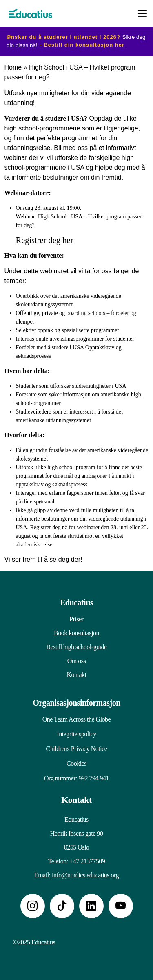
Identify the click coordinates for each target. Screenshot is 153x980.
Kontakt (76, 675)
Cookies (76, 763)
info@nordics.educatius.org (85, 875)
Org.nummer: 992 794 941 (76, 778)
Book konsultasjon (76, 633)
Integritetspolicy (76, 734)
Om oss (76, 661)
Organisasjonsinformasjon (76, 703)
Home (13, 67)
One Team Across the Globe (76, 719)
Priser (76, 619)
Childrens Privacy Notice (77, 749)
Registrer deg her (45, 240)
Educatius (76, 602)
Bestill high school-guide (76, 647)
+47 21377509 (87, 861)
